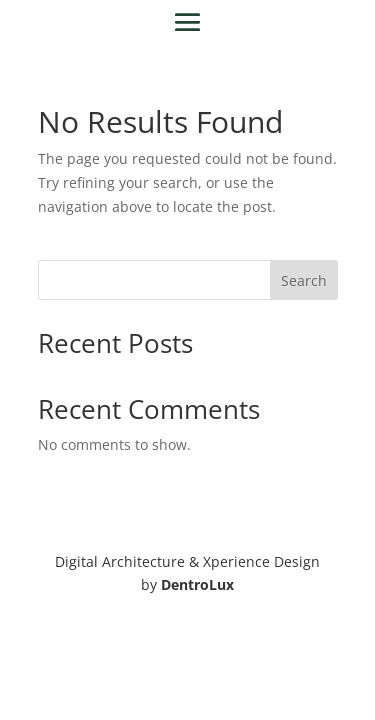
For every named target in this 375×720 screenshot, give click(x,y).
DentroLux (197, 584)
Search (304, 280)
